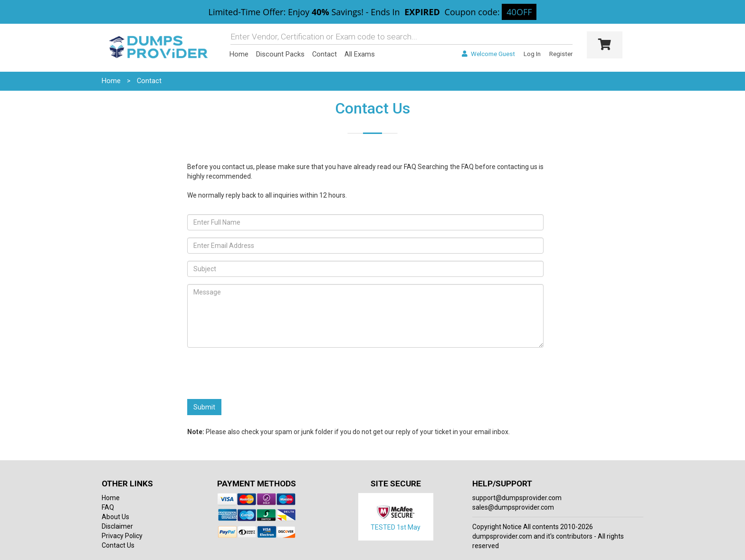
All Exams (360, 54)
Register (561, 54)
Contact (325, 54)
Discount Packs (280, 54)
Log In (532, 54)
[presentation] (259, 373)
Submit (204, 407)
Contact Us (118, 545)
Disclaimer (117, 526)
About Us (115, 517)
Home (239, 54)
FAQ (410, 167)
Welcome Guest (488, 54)
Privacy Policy (122, 536)
